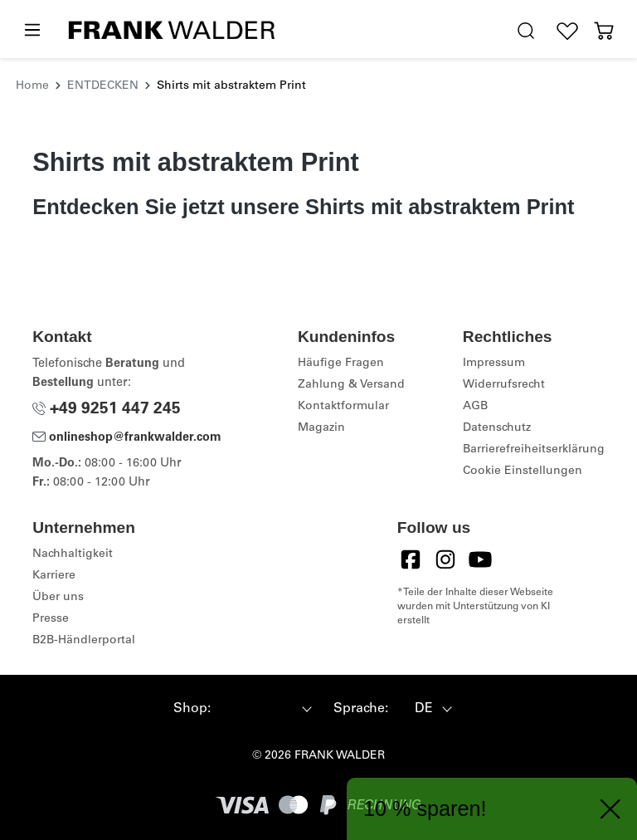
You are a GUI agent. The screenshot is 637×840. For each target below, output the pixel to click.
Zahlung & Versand (351, 385)
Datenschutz (497, 428)
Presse (51, 619)
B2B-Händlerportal (84, 641)
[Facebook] (411, 559)
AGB (475, 407)
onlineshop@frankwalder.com (127, 438)
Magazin (321, 428)
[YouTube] (480, 559)
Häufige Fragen (341, 364)
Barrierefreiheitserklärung (534, 450)
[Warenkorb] (604, 31)
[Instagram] (445, 559)
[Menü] (32, 31)
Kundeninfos (346, 337)
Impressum (494, 364)
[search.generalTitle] (526, 31)
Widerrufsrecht (504, 385)
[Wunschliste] (567, 31)
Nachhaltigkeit (73, 554)
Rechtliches (508, 337)
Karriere (54, 576)
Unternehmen (84, 527)
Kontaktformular (343, 407)
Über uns (58, 598)
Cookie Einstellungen (523, 471)
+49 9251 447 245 (107, 410)
